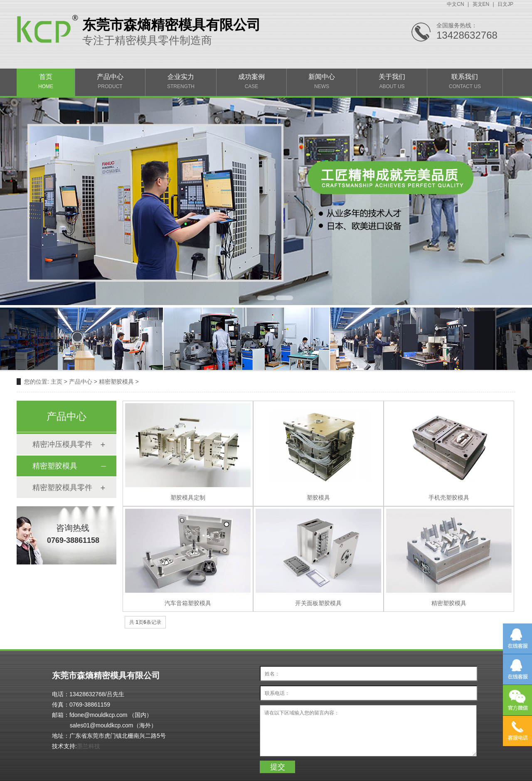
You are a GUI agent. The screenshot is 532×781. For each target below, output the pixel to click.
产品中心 (110, 81)
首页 (46, 81)
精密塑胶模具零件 (62, 488)
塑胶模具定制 (188, 498)
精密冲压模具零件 (62, 444)
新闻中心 (322, 81)
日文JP (505, 4)
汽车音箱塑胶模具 (188, 603)
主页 (57, 382)
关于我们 (392, 81)
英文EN (481, 4)
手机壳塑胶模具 (449, 498)
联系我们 (465, 81)
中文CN (455, 4)
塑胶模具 (318, 498)
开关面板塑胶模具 (318, 603)
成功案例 (251, 81)
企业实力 (181, 81)
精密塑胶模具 (116, 382)
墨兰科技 (89, 746)
